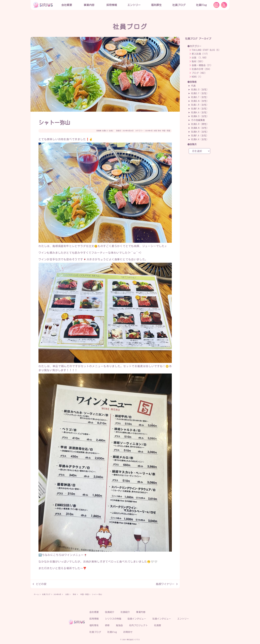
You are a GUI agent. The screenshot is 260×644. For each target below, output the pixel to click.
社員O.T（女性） (200, 97)
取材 (159, 131)
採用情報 (94, 619)
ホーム (36, 594)
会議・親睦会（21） (202, 65)
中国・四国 (166, 131)
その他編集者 (198, 120)
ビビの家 (41, 584)
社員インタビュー (162, 619)
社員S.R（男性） (200, 124)
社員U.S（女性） (108, 131)
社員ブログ (179, 5)
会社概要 (94, 612)
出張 (155, 131)
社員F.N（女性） (200, 109)
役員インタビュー (137, 619)
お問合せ (128, 632)
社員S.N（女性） (200, 101)
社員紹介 (125, 612)
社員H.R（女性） (200, 132)
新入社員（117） (200, 54)
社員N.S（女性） (200, 116)
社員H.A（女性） (200, 112)
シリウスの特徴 (113, 619)
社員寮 (158, 625)
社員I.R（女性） (200, 105)
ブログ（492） (199, 73)
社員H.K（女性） (200, 139)
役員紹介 (110, 612)
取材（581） (198, 61)
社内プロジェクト (138, 625)
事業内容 (89, 5)
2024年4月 (149, 131)
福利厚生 (94, 625)
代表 (193, 86)
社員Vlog (201, 5)
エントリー (134, 5)
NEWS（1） (197, 77)
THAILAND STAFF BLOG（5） (206, 50)
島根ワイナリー (165, 584)
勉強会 (119, 625)
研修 (107, 625)
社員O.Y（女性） (200, 93)
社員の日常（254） (202, 69)
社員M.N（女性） (200, 128)
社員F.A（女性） (200, 136)
